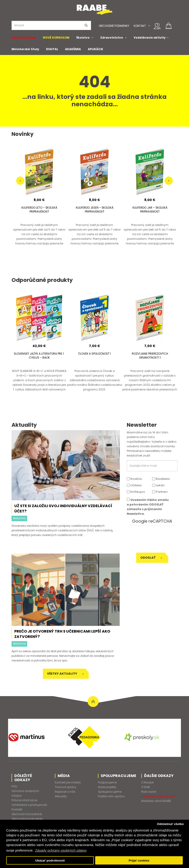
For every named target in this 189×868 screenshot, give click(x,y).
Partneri (160, 492)
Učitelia (134, 485)
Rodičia (134, 479)
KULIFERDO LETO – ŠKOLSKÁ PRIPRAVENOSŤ (39, 210)
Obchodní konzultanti (27, 814)
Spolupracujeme (110, 792)
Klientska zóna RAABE (156, 801)
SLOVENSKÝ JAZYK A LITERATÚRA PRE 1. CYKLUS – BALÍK (39, 356)
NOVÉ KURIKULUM (56, 38)
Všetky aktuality (65, 674)
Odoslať (151, 558)
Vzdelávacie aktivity (150, 38)
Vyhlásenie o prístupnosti (29, 805)
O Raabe (147, 782)
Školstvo (83, 38)
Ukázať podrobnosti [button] (50, 860)
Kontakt (140, 26)
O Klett (146, 787)
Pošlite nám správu (111, 796)
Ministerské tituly (25, 49)
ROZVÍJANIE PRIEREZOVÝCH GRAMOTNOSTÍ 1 (150, 356)
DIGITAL (52, 49)
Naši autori (149, 792)
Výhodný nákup (24, 38)
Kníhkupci (136, 492)
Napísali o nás (65, 792)
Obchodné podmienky (114, 26)
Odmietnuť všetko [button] (170, 824)
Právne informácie (24, 800)
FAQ (14, 786)
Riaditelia (161, 479)
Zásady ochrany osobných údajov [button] (61, 850)
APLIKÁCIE (95, 49)
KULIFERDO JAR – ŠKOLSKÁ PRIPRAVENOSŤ (150, 210)
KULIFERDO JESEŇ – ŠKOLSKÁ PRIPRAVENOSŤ (95, 210)
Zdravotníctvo (112, 38)
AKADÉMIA (73, 49)
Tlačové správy (66, 787)
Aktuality (61, 796)
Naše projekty (107, 787)
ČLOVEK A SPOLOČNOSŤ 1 (94, 354)
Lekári (158, 485)
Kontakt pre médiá (68, 782)
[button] (149, 26)
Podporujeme (107, 782)
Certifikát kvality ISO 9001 (159, 796)
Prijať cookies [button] (139, 860)
